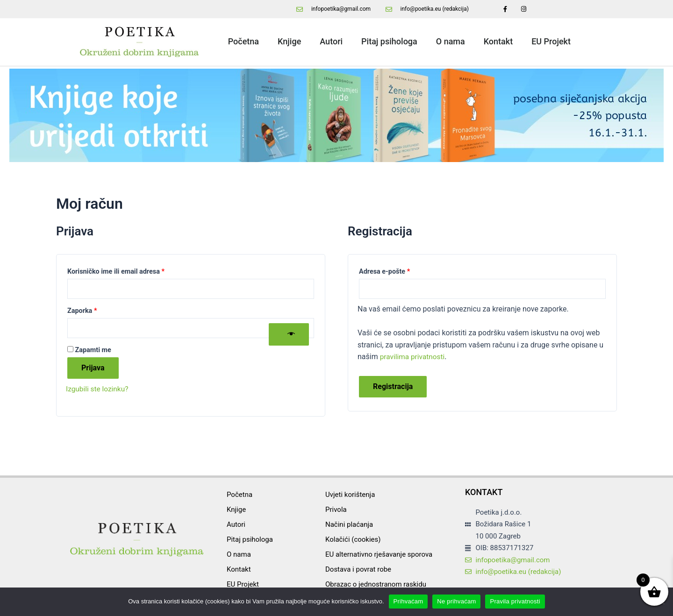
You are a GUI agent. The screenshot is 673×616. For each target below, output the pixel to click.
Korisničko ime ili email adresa (131, 270)
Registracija (393, 387)
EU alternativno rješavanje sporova (379, 554)
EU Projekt (551, 41)
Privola (336, 510)
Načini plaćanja (349, 524)
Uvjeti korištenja (350, 495)
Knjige (289, 41)
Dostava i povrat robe (358, 569)
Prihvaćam (408, 601)
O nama (451, 41)
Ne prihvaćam (456, 601)
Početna (243, 41)
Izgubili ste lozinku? (98, 390)
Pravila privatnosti (515, 601)
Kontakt (498, 41)
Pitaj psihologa (389, 41)
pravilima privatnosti (414, 358)
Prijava (93, 369)
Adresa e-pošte (399, 270)
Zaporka (97, 311)
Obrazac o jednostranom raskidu (376, 584)
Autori (331, 41)
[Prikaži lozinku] (289, 335)
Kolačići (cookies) (353, 539)
